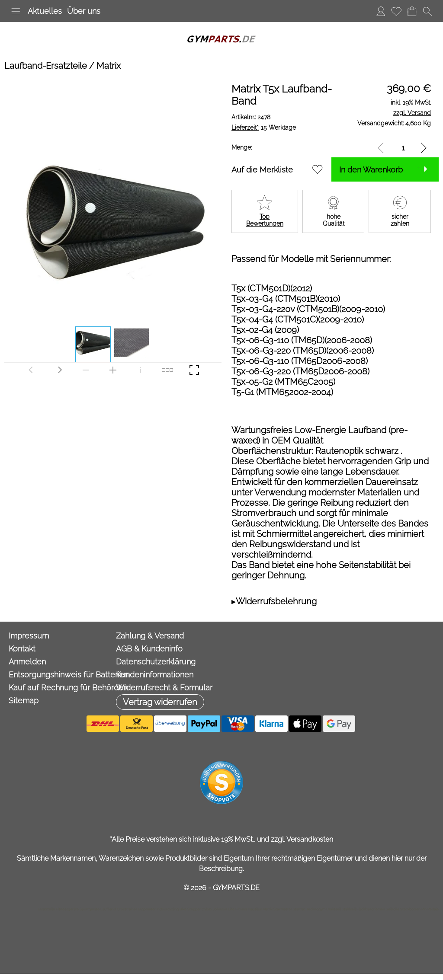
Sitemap (24, 701)
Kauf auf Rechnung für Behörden (60, 688)
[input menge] (403, 148)
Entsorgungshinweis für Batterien (60, 675)
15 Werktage (264, 128)
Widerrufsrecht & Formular (164, 688)
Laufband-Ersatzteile (46, 66)
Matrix (109, 66)
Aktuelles (45, 11)
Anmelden (381, 11)
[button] (16, 11)
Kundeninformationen (155, 675)
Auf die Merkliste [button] (262, 170)
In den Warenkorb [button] (371, 170)
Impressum (29, 636)
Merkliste (396, 11)
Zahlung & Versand (150, 636)
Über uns (84, 11)
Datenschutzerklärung (156, 662)
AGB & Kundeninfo (149, 649)
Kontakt (22, 649)
